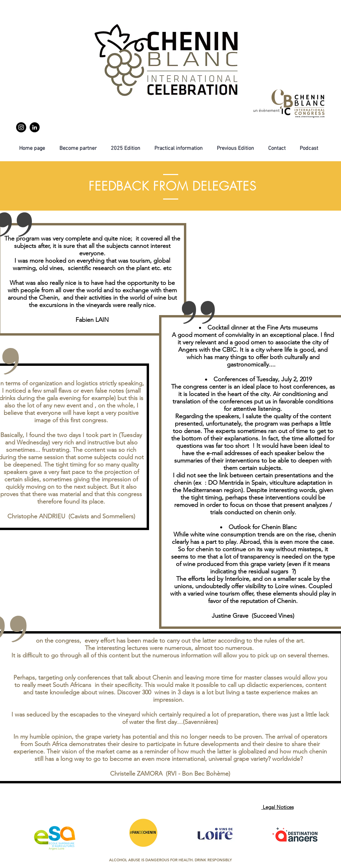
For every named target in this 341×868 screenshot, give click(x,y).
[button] (235, 149)
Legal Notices (278, 807)
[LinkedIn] (35, 127)
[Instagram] (21, 127)
